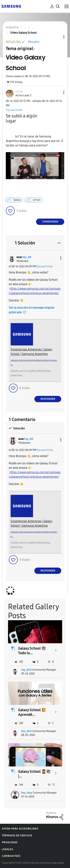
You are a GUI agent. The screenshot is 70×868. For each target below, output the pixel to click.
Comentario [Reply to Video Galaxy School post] (50, 222)
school (37, 200)
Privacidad (10, 842)
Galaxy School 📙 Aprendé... (32, 712)
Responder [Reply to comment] (48, 399)
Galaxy (17, 200)
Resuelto (34, 42)
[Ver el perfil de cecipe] (19, 92)
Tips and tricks (14, 110)
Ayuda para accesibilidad (20, 829)
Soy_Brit (26, 670)
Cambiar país (11, 856)
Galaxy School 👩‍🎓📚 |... (34, 774)
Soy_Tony (27, 793)
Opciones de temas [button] (57, 37)
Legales (7, 849)
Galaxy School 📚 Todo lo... (32, 651)
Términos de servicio (17, 836)
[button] (58, 93)
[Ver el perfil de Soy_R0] (27, 257)
